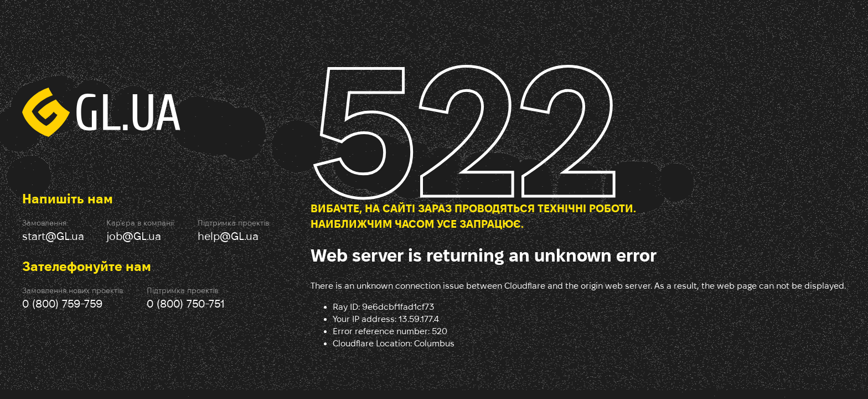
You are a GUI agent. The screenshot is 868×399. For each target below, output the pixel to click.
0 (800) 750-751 (186, 304)
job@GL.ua (134, 236)
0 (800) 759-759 (62, 304)
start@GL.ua (53, 236)
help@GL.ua (228, 236)
